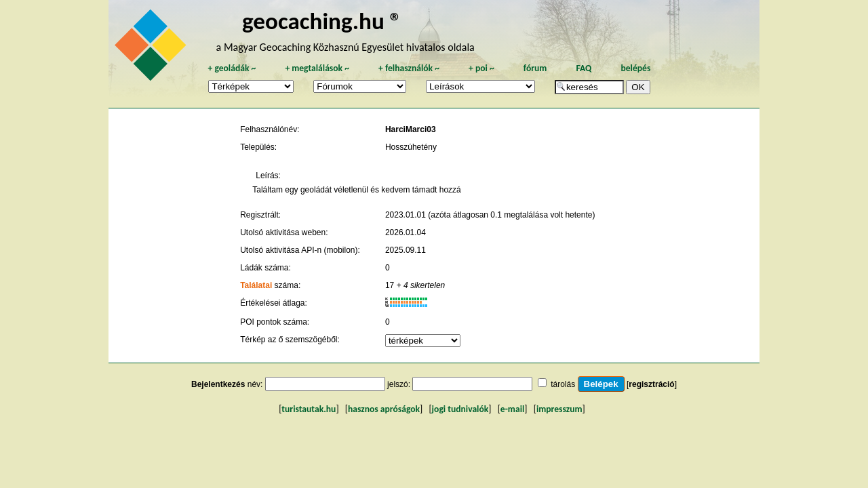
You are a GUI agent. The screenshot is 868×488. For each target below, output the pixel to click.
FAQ (584, 68)
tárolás (563, 384)
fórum (535, 68)
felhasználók (409, 68)
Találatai (256, 285)
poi (481, 68)
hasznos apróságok (384, 409)
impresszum (559, 409)
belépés (635, 68)
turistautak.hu (309, 409)
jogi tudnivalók (460, 409)
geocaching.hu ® (322, 21)
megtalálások (317, 68)
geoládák (232, 68)
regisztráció (651, 384)
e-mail (512, 409)
